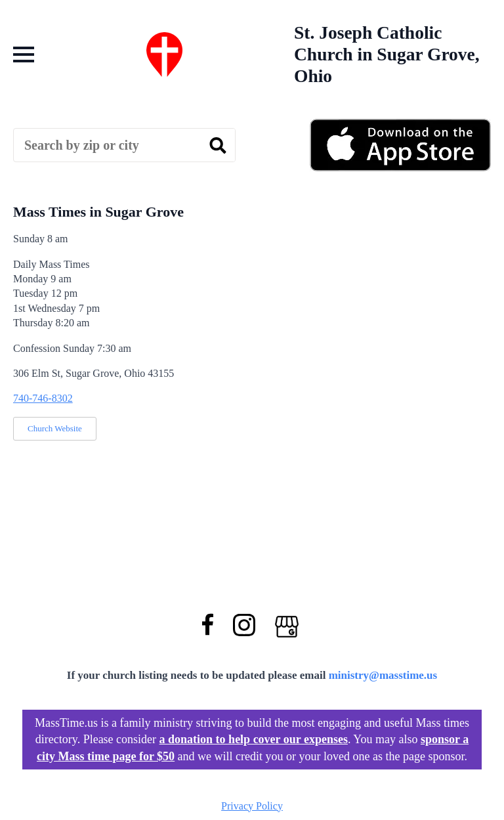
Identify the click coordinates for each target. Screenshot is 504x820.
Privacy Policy (252, 806)
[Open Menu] (24, 54)
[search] (218, 146)
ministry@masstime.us (383, 675)
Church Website (55, 428)
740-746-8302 (43, 398)
